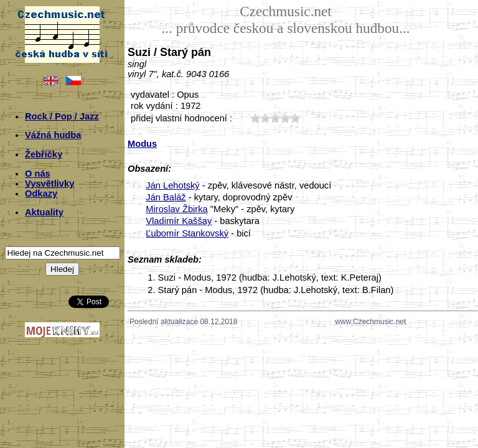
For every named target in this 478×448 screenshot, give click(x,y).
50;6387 (295, 118)
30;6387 (275, 118)
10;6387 (255, 118)
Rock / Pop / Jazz (62, 116)
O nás (38, 174)
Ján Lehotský (172, 185)
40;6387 (285, 118)
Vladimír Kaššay (179, 221)
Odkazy (41, 194)
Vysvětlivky (49, 184)
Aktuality (44, 212)
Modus (142, 144)
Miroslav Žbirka (176, 209)
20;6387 (265, 118)
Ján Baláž (166, 197)
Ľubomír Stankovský (187, 233)
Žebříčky (44, 154)
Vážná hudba (53, 135)
